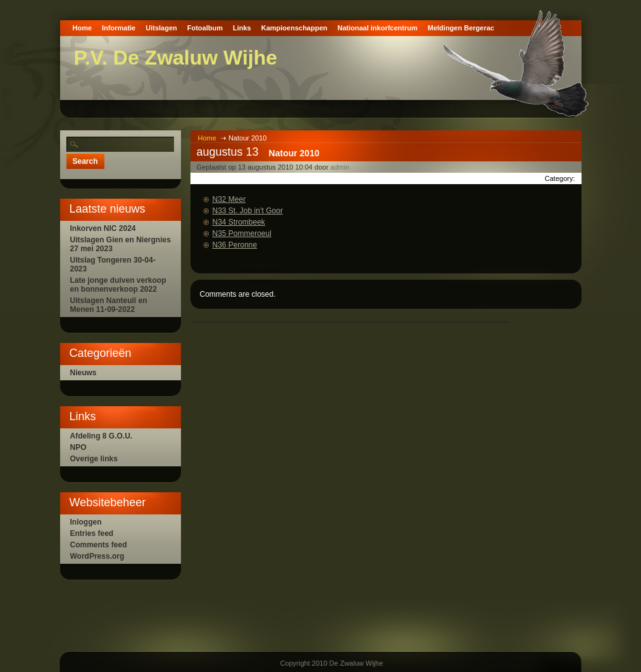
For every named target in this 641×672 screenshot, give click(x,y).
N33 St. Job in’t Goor (248, 211)
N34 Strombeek (239, 222)
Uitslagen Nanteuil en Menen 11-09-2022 (109, 305)
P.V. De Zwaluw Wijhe (176, 58)
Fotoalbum (205, 28)
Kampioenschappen (295, 28)
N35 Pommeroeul (242, 233)
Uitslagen (161, 28)
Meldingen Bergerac (461, 28)
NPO (78, 447)
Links (242, 28)
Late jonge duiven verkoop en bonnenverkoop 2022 (118, 285)
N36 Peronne (235, 245)
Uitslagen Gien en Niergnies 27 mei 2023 (121, 244)
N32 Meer (229, 199)
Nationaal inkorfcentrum (377, 28)
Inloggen (86, 522)
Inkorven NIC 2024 (103, 228)
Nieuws (84, 373)
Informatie (119, 28)
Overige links (94, 459)
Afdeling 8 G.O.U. (102, 436)
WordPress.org (97, 556)
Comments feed (99, 545)
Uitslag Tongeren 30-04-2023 (113, 264)
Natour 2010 (294, 153)
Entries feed (92, 533)
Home (83, 28)
